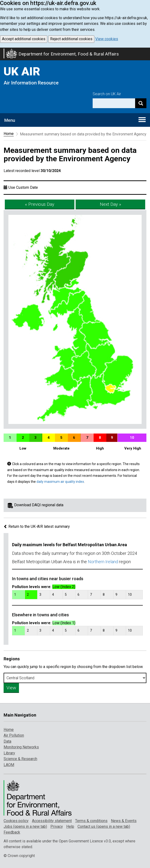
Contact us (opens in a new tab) (104, 826)
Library (9, 753)
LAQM (9, 765)
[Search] (141, 103)
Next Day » (111, 204)
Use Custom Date (23, 187)
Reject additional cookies (71, 39)
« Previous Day (40, 204)
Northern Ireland (103, 562)
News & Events (124, 821)
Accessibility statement (52, 821)
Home (9, 134)
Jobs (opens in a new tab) (25, 826)
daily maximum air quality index (60, 482)
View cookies (107, 39)
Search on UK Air (107, 94)
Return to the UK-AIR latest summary (37, 526)
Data (7, 741)
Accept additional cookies (24, 39)
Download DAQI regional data (39, 505)
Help (70, 826)
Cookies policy (16, 821)
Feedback (12, 832)
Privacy (57, 826)
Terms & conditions (91, 821)
